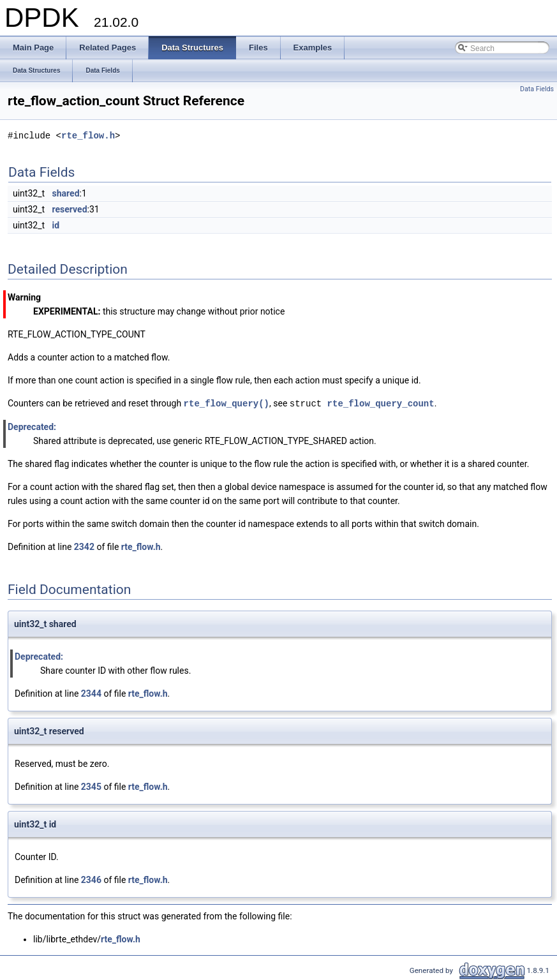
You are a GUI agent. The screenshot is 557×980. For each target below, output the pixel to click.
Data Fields (537, 89)
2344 (91, 693)
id (56, 225)
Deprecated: (32, 426)
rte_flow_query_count (381, 403)
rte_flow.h (88, 136)
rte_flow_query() (227, 403)
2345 (91, 786)
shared (66, 193)
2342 (84, 546)
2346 (91, 879)
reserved (70, 209)
